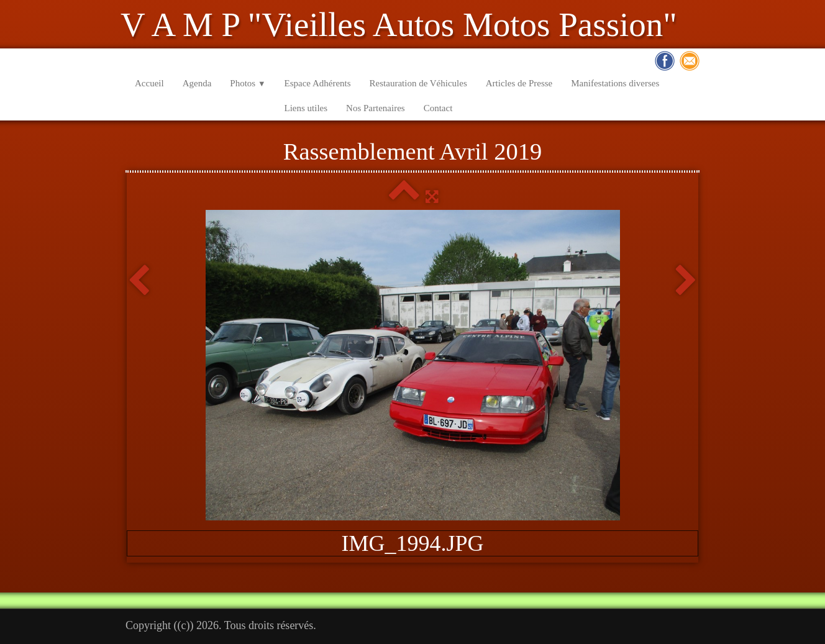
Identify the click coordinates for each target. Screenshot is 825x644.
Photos (248, 83)
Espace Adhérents (318, 83)
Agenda (197, 83)
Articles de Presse (519, 83)
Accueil (149, 83)
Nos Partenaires (376, 108)
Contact (438, 108)
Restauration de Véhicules (418, 83)
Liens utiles (306, 108)
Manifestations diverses (615, 83)
